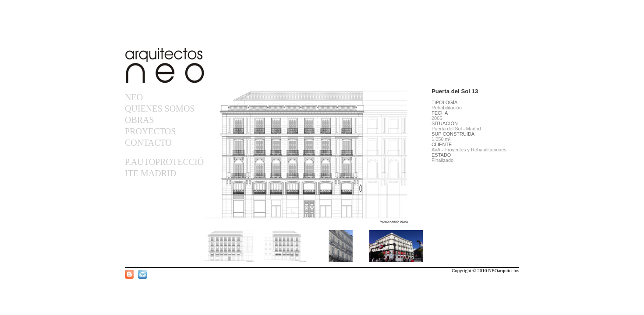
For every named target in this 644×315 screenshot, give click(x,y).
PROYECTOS (150, 131)
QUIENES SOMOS (160, 108)
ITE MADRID (150, 173)
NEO (134, 97)
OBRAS (140, 120)
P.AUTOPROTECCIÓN (164, 162)
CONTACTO (148, 143)
